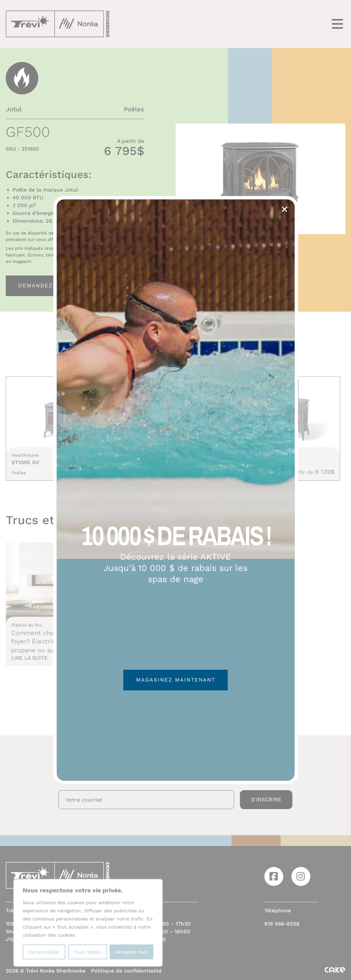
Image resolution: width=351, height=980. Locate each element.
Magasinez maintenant (176, 680)
